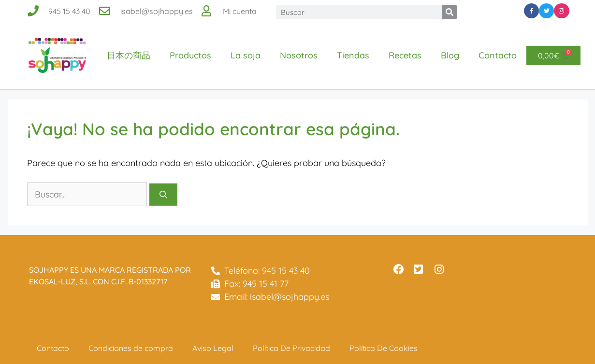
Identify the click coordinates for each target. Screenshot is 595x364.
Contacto (498, 55)
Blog (450, 55)
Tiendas (353, 55)
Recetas (405, 55)
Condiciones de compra (131, 348)
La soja (246, 55)
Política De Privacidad (291, 348)
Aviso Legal (213, 348)
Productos (190, 55)
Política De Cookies (384, 348)
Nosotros (299, 55)
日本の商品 (129, 55)
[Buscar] (450, 12)
